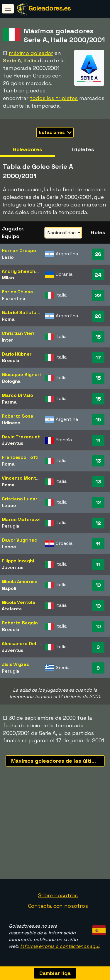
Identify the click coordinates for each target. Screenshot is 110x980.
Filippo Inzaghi (18, 561)
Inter (7, 340)
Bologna (11, 381)
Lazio (8, 257)
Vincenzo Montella (23, 478)
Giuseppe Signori (21, 374)
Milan (8, 278)
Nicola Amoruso (20, 582)
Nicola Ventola (18, 602)
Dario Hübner (17, 354)
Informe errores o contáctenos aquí (60, 946)
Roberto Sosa (18, 416)
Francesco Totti (20, 457)
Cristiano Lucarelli (23, 499)
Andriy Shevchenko (24, 271)
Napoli (9, 588)
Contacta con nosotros (58, 906)
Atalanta (12, 609)
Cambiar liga (55, 973)
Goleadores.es (50, 8)
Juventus (13, 443)
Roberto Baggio (20, 623)
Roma (8, 319)
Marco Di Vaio (17, 395)
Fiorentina (14, 298)
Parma (9, 402)
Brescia (11, 360)
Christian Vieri (18, 333)
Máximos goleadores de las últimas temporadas (58, 761)
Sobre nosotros (58, 895)
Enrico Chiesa (17, 292)
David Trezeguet (21, 437)
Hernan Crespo (19, 250)
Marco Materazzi (21, 520)
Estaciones (55, 132)
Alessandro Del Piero (25, 644)
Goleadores (28, 149)
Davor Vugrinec (20, 540)
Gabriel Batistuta (22, 312)
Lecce (9, 505)
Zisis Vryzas (15, 664)
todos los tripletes (54, 98)
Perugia (11, 526)
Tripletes (83, 149)
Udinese (11, 423)
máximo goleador (31, 53)
